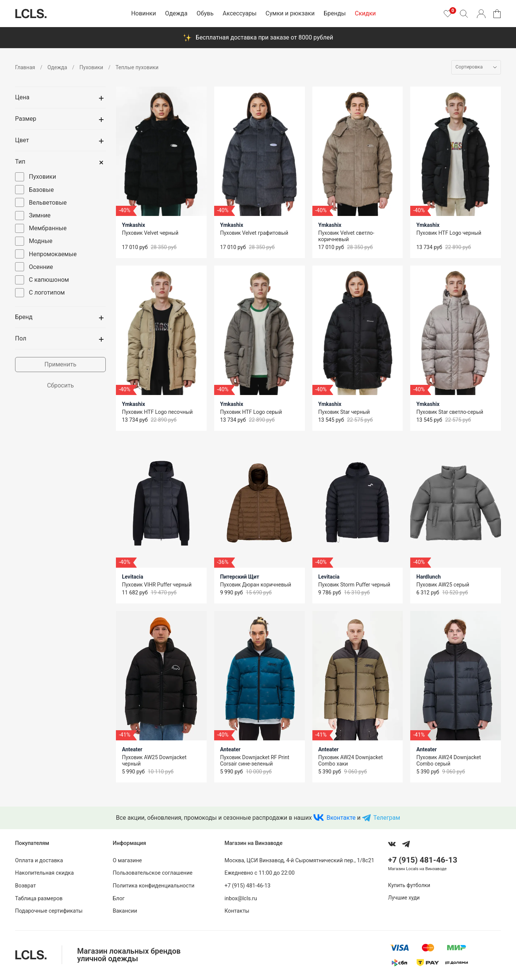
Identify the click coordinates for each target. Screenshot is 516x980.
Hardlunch (428, 577)
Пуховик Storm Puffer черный (354, 585)
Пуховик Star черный (344, 412)
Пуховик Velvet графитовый (254, 233)
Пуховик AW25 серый (443, 585)
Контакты (237, 911)
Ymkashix (133, 225)
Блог (119, 899)
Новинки (143, 13)
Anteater (132, 749)
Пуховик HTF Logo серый (251, 412)
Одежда (176, 13)
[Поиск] (464, 14)
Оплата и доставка (39, 861)
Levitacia (133, 577)
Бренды (335, 13)
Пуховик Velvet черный (150, 233)
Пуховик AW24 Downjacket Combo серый (449, 760)
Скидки (365, 13)
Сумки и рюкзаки (290, 13)
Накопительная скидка (44, 873)
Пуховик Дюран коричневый (256, 585)
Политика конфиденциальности (154, 886)
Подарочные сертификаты (49, 911)
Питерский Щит (240, 577)
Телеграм (387, 818)
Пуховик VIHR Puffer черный (157, 585)
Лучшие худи (404, 898)
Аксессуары (239, 13)
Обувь (205, 13)
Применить (60, 364)
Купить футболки (409, 885)
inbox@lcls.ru (240, 899)
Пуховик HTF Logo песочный (157, 412)
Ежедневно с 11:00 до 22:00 (259, 873)
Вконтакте (341, 818)
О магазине (127, 861)
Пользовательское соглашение (153, 873)
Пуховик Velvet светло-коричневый (346, 236)
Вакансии (125, 911)
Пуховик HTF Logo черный (449, 233)
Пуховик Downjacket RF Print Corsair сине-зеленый (255, 760)
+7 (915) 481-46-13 (247, 886)
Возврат (25, 886)
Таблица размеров (39, 899)
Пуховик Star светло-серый (450, 412)
